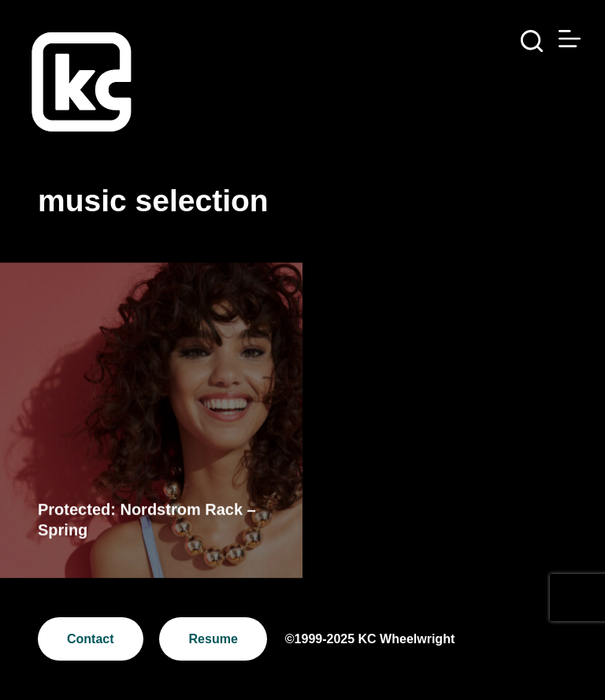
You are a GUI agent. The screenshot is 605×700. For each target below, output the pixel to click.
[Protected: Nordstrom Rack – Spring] (151, 420)
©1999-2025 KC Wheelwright (370, 639)
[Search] (532, 41)
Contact (91, 639)
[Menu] (570, 39)
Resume (213, 639)
